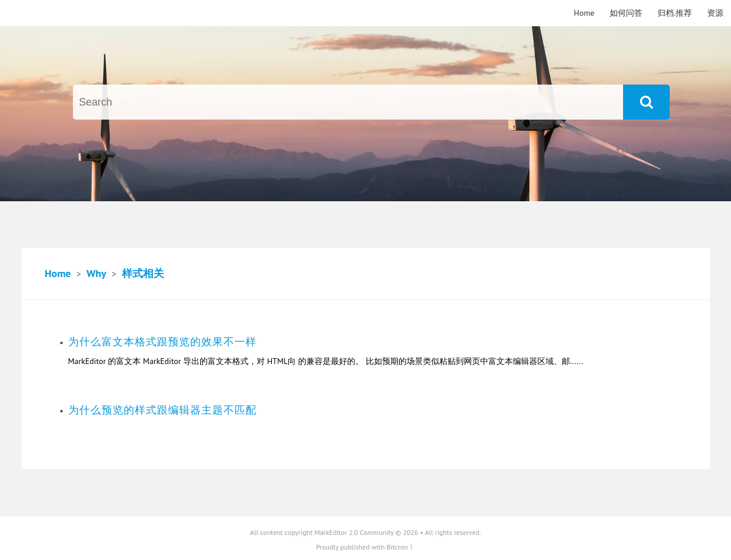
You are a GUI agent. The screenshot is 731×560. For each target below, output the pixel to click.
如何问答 (626, 13)
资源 (715, 13)
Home (584, 13)
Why (96, 273)
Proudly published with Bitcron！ (366, 547)
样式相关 (143, 273)
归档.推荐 (675, 13)
